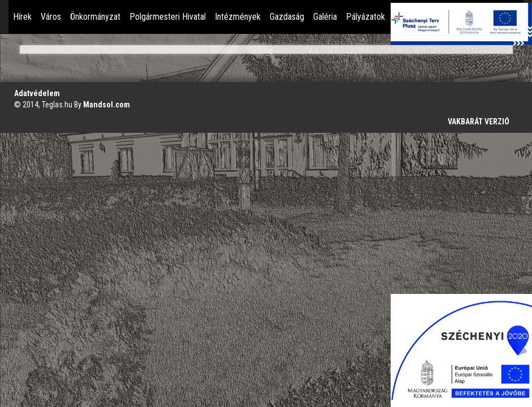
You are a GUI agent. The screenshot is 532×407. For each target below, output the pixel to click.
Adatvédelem (37, 93)
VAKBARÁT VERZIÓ (479, 122)
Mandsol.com (107, 105)
